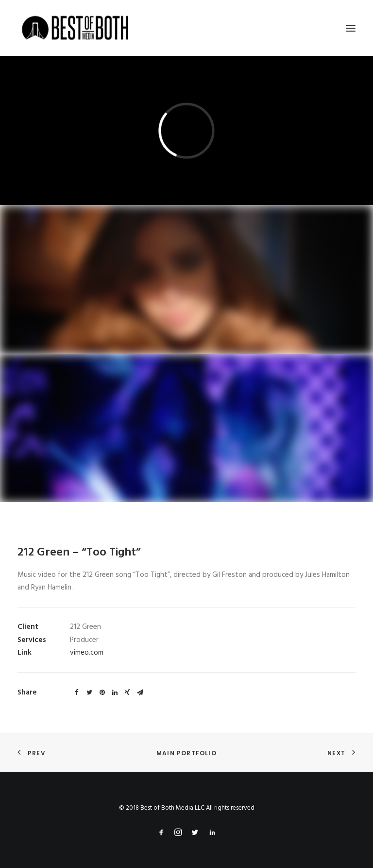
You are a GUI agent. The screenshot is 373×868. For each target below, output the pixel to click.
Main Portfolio (186, 753)
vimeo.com (87, 653)
